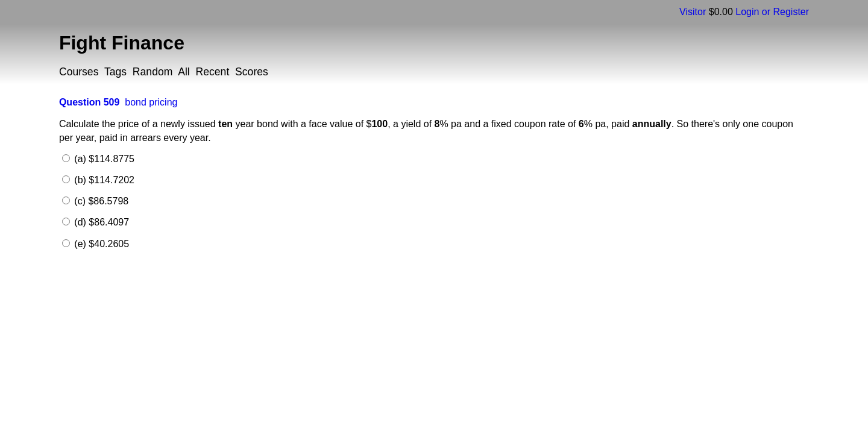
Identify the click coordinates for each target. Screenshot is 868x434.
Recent (213, 72)
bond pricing (151, 102)
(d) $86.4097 (100, 222)
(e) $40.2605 (100, 244)
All (184, 72)
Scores (252, 72)
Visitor (693, 12)
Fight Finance (122, 43)
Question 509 (89, 102)
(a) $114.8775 (103, 159)
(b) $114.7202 (103, 180)
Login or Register (772, 12)
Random (153, 72)
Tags (115, 72)
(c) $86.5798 (100, 201)
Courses (79, 72)
